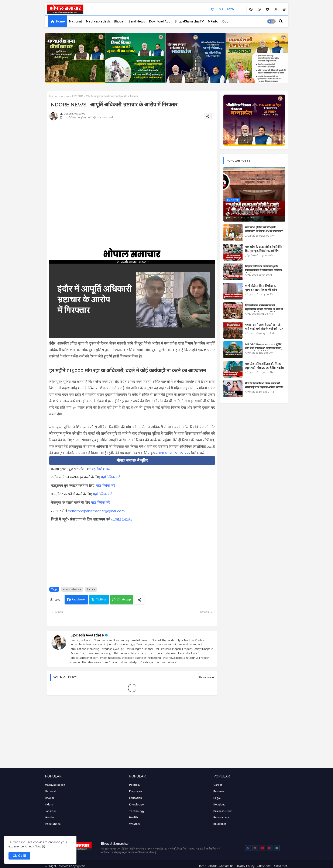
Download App (160, 21)
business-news (223, 811)
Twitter (101, 599)
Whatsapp (124, 599)
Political (134, 785)
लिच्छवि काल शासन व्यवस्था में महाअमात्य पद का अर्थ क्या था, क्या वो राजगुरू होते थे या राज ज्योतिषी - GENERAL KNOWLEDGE (264, 311)
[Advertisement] (132, 156)
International (53, 824)
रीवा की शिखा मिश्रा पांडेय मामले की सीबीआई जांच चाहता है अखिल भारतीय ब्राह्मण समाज (264, 387)
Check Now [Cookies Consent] (33, 846)
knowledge (136, 805)
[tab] (58, 21)
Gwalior (50, 818)
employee (136, 791)
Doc (225, 21)
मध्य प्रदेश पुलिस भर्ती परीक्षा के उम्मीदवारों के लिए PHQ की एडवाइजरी (264, 229)
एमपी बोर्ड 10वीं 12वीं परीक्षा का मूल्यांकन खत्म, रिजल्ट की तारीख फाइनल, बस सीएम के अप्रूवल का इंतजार (265, 290)
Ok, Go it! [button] (19, 856)
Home (60, 21)
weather (135, 824)
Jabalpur (50, 811)
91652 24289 (122, 519)
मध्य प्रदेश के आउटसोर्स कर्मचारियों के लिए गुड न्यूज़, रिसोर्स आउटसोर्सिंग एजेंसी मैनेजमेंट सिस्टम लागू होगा (264, 251)
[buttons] (251, 9)
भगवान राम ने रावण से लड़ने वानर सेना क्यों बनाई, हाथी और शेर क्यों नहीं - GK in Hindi (264, 329)
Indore (65, 96)
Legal (217, 798)
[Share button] (139, 600)
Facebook (79, 599)
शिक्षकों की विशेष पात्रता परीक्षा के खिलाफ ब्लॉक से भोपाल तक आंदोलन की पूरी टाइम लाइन (263, 270)
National (75, 21)
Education (135, 798)
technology (137, 811)
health (133, 818)
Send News (137, 21)
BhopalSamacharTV (189, 21)
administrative (72, 589)
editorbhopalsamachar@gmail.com (96, 511)
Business (219, 791)
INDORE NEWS (172, 453)
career (218, 785)
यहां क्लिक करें (101, 469)
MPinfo (213, 21)
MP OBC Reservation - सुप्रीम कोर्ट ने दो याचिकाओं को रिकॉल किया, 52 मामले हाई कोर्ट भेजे (263, 348)
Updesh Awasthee (87, 635)
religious (219, 805)
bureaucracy (221, 818)
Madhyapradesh (98, 21)
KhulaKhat (220, 824)
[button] (271, 21)
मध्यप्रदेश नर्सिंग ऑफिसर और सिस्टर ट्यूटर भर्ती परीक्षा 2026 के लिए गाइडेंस (264, 366)
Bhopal (119, 21)
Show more (206, 677)
